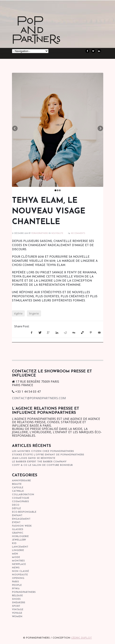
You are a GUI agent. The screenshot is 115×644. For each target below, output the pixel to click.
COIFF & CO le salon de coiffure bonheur (42, 465)
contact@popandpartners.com (39, 398)
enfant (17, 516)
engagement (21, 519)
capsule (18, 488)
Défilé (16, 509)
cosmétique (21, 498)
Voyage (17, 613)
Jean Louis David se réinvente (34, 458)
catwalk (18, 491)
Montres (18, 561)
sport (16, 606)
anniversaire (21, 481)
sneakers (19, 603)
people (17, 585)
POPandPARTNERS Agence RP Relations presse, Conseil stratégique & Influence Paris (45, 37)
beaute (17, 484)
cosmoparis (20, 502)
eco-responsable (24, 512)
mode (16, 557)
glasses (18, 530)
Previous (15, 129)
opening (18, 578)
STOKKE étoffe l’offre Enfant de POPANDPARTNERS (48, 455)
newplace (19, 564)
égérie (18, 313)
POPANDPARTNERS (40, 233)
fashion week (22, 526)
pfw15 (16, 589)
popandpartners (24, 592)
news (16, 568)
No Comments (78, 233)
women (17, 617)
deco (16, 505)
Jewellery (19, 540)
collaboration (23, 495)
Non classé (20, 571)
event (16, 523)
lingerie (34, 313)
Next (100, 129)
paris (15, 582)
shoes (16, 599)
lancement (20, 547)
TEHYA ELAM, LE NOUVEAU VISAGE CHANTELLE (49, 211)
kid (14, 543)
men (15, 554)
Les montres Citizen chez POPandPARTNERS (43, 451)
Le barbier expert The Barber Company (39, 462)
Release (17, 596)
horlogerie (20, 537)
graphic (18, 533)
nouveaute (57, 233)
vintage (18, 610)
